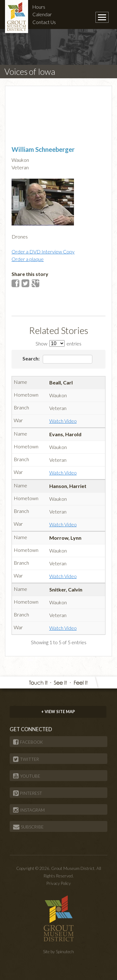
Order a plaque (28, 259)
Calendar (42, 14)
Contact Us (44, 22)
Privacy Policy (59, 883)
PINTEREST (28, 793)
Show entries (58, 343)
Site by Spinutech (58, 952)
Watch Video (63, 421)
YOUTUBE (27, 776)
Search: (58, 359)
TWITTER (26, 759)
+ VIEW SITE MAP (58, 712)
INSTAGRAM (29, 810)
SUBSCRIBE (28, 827)
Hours (39, 7)
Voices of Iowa (30, 72)
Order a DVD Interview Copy (43, 251)
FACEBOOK (28, 742)
